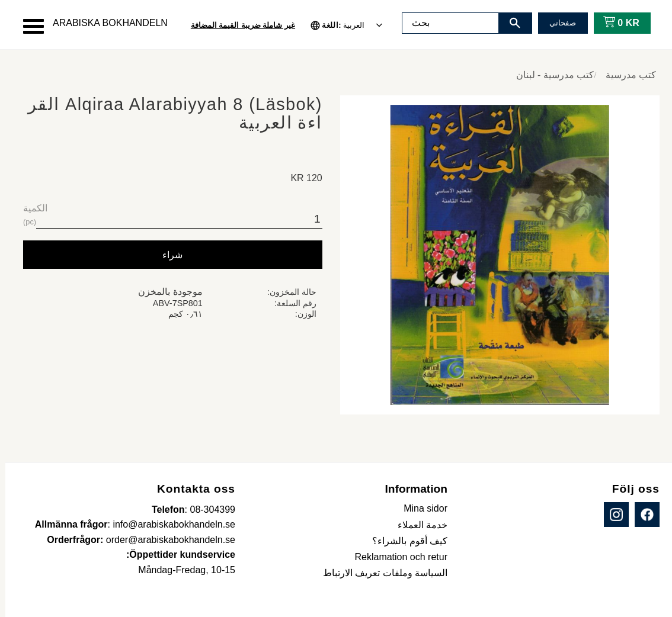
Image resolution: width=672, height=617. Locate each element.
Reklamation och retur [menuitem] (396, 557)
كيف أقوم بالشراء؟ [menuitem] (404, 541)
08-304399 (207, 510)
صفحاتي (557, 23)
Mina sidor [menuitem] (420, 508)
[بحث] (510, 23)
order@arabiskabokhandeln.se (165, 540)
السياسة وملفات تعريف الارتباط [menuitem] (380, 573)
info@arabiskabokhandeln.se (169, 524)
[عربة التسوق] (614, 23)
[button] (28, 26)
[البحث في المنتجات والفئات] (445, 23)
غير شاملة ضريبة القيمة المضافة (238, 25)
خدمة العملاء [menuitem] (417, 525)
